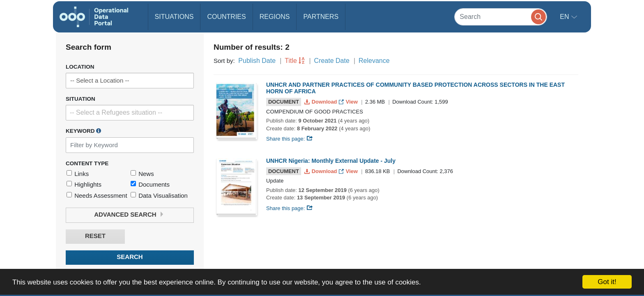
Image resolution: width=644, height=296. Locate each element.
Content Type (87, 163)
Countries (226, 17)
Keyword (83, 131)
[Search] (501, 17)
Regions (275, 17)
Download (321, 102)
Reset (95, 236)
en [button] (565, 17)
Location (80, 67)
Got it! (607, 282)
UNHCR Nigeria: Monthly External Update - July (331, 161)
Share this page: (290, 139)
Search (130, 257)
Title (291, 61)
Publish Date (257, 61)
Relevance (374, 61)
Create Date (332, 61)
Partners (321, 17)
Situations (174, 17)
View (349, 102)
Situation (80, 99)
